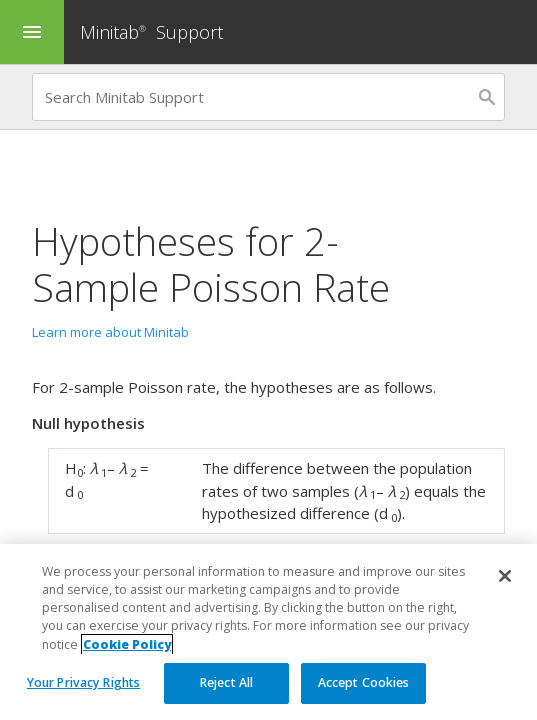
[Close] (505, 576)
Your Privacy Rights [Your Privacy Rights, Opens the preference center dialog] (83, 683)
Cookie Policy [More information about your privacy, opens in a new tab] (127, 644)
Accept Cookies (364, 683)
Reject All (226, 683)
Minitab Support (151, 32)
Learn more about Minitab (110, 332)
